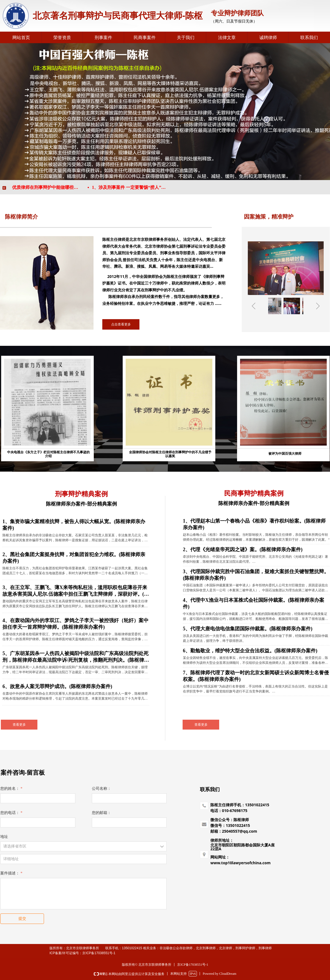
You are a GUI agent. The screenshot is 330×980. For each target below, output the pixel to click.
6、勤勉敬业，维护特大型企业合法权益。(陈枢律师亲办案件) (250, 651)
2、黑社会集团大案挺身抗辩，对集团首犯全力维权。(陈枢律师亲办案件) (74, 558)
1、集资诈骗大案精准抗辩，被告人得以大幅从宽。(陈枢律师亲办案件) (74, 525)
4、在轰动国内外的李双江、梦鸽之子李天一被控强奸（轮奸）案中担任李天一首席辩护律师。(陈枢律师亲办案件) (75, 624)
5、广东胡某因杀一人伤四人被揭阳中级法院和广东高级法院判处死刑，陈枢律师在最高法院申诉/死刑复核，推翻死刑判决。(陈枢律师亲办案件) (76, 657)
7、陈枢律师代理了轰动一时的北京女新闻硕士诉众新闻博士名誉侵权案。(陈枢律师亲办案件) (256, 676)
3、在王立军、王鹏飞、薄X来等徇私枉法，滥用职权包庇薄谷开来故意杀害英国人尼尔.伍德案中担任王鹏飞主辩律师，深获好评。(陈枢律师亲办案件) (76, 591)
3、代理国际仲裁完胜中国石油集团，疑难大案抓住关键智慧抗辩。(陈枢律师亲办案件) (256, 575)
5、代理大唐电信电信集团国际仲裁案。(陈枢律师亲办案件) (248, 629)
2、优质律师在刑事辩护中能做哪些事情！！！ (47, 187)
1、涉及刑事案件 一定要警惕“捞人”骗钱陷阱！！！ (133, 187)
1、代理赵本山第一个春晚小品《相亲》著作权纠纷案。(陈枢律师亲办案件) (254, 524)
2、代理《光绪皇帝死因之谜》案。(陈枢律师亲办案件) (243, 550)
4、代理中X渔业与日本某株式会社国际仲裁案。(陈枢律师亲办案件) (254, 603)
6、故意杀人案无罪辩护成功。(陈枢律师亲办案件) (57, 686)
